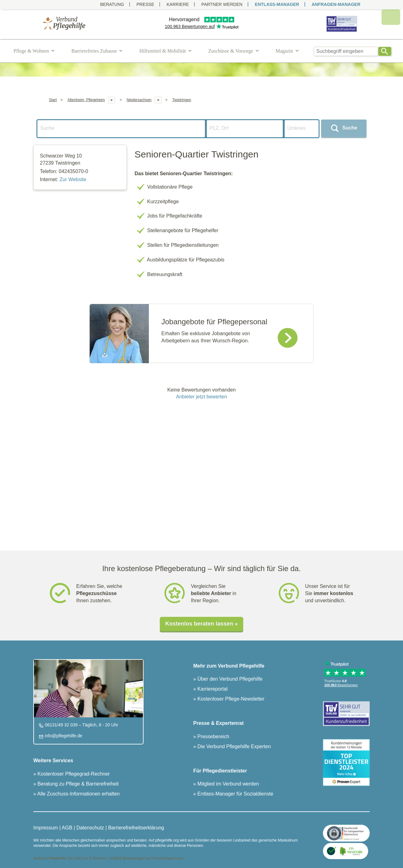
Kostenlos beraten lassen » (201, 624)
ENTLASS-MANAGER (277, 4)
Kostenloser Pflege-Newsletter (230, 699)
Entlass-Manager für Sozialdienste (235, 794)
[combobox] (346, 51)
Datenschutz (90, 828)
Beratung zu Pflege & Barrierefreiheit (77, 784)
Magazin (284, 51)
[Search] (385, 51)
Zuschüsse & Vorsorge (231, 51)
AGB (67, 828)
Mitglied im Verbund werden (227, 784)
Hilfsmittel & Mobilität (162, 51)
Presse (145, 4)
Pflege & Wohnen (31, 51)
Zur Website (73, 179)
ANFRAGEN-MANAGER (336, 4)
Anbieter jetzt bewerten (201, 397)
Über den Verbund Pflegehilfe (229, 679)
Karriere (178, 4)
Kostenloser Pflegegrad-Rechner (73, 774)
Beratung (112, 4)
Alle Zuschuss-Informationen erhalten (78, 794)
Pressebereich (213, 737)
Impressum (46, 828)
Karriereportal (212, 689)
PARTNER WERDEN (222, 4)
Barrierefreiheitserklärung (136, 828)
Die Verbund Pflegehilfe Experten (233, 746)
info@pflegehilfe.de (63, 736)
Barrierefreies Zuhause (94, 51)
